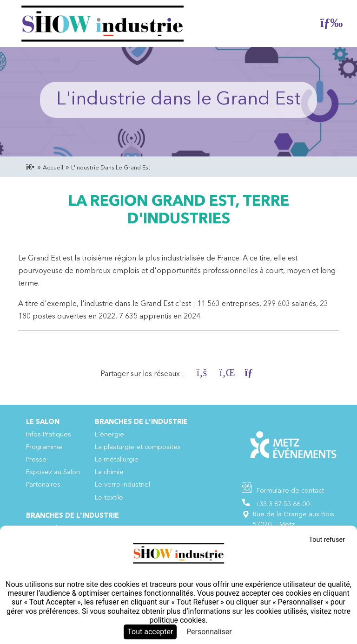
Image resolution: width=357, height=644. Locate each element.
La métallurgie (117, 460)
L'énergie (109, 435)
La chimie (109, 472)
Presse (36, 460)
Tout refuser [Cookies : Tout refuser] (327, 540)
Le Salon (43, 422)
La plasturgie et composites (138, 447)
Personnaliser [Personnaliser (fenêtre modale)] (209, 632)
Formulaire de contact (290, 491)
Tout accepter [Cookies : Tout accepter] (150, 632)
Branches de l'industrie (141, 422)
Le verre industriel (122, 485)
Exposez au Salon (53, 472)
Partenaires (43, 485)
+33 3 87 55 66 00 (282, 504)
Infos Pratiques (49, 435)
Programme (44, 447)
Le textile (109, 498)
